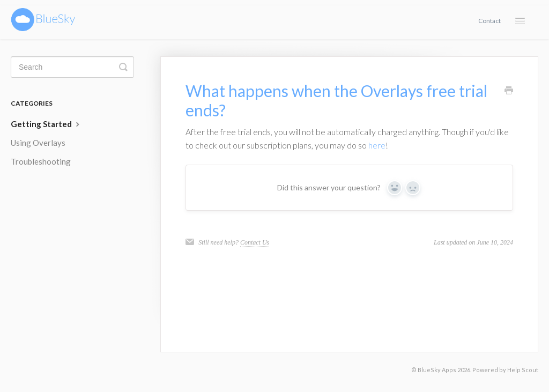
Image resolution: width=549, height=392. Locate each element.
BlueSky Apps (437, 370)
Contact (489, 21)
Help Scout (523, 370)
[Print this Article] (509, 91)
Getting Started (46, 124)
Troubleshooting (41, 161)
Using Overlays (38, 143)
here (377, 145)
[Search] (72, 67)
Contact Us (255, 242)
